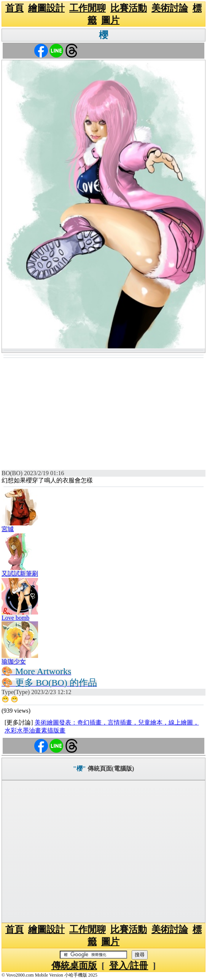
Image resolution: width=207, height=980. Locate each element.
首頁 (14, 8)
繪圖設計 (46, 8)
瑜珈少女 (14, 662)
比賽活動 (129, 8)
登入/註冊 (129, 966)
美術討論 (170, 8)
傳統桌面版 (74, 966)
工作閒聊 (88, 8)
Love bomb (15, 618)
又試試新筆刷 (20, 574)
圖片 (110, 20)
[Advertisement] (103, 415)
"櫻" (80, 769)
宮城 (8, 529)
